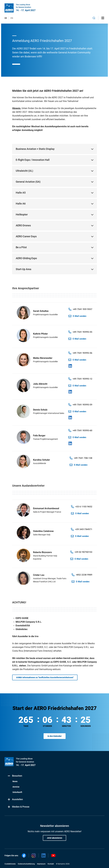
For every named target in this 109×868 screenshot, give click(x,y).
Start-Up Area (23, 269)
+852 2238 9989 (84, 575)
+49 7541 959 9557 (83, 309)
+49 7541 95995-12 (82, 379)
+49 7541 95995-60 (82, 431)
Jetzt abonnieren (54, 838)
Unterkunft (17, 792)
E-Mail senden (80, 316)
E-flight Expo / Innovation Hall (33, 160)
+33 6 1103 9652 (84, 507)
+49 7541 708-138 (83, 458)
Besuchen (15, 776)
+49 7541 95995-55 (82, 332)
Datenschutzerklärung (26, 864)
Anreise (16, 787)
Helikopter (22, 214)
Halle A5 (21, 193)
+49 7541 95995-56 (82, 353)
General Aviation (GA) (28, 182)
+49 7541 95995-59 (82, 405)
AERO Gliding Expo (26, 258)
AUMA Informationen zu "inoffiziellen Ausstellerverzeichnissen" (45, 677)
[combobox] (94, 18)
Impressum (41, 864)
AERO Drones (23, 225)
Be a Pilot (21, 247)
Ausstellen (15, 799)
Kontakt (51, 864)
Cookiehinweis (10, 864)
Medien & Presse (18, 807)
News (15, 781)
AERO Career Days (26, 236)
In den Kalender (55, 736)
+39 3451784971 (84, 529)
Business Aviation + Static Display (35, 149)
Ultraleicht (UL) (24, 171)
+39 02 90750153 (83, 552)
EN (12, 18)
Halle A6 (21, 204)
